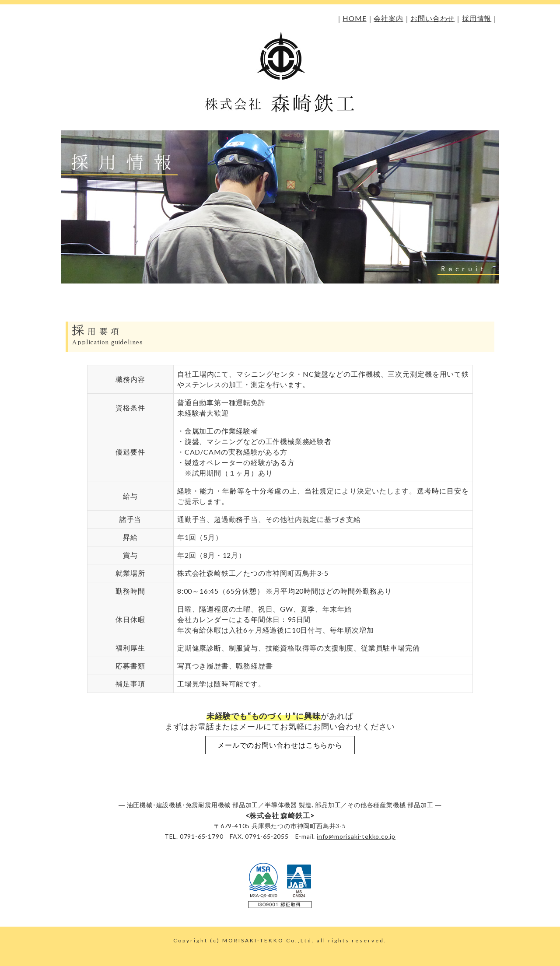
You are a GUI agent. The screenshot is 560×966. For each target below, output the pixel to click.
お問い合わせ (432, 18)
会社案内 (388, 18)
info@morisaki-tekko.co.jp (356, 836)
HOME (354, 18)
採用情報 (477, 18)
